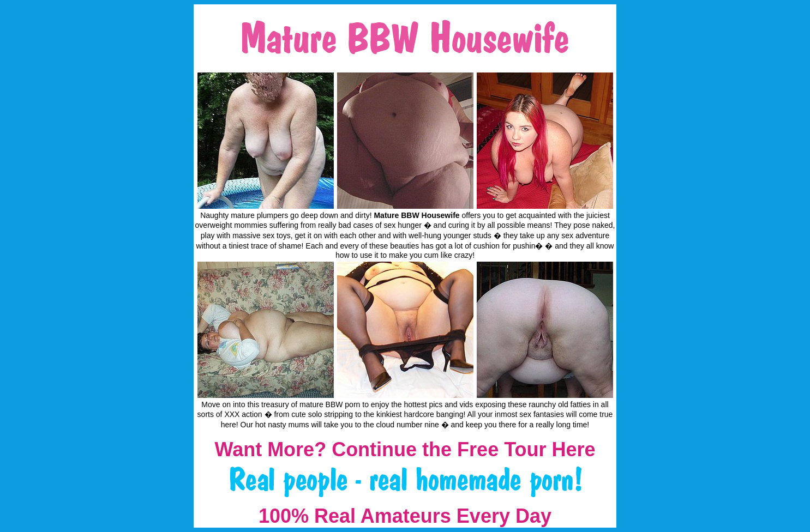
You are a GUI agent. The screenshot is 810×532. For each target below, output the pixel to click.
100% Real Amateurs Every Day (405, 516)
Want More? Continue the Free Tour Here (405, 449)
